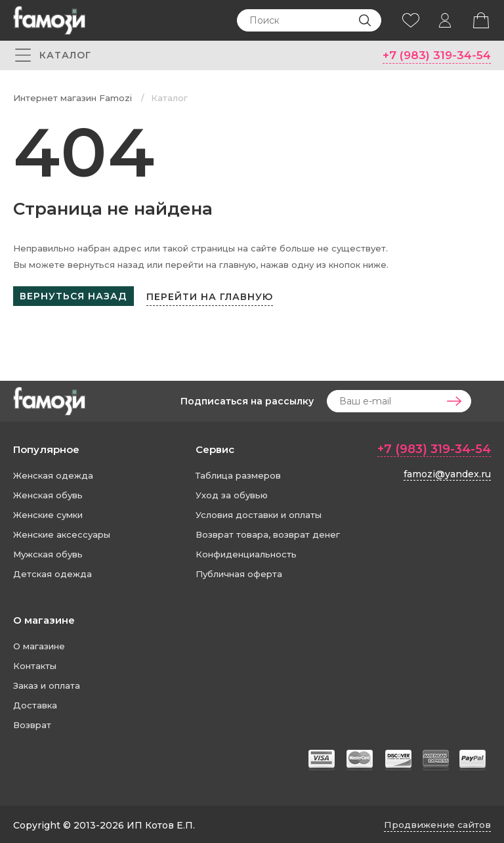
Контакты (35, 664)
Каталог (169, 98)
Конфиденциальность (246, 552)
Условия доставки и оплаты (259, 513)
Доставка (35, 703)
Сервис (215, 447)
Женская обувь (48, 493)
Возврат (32, 723)
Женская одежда (53, 473)
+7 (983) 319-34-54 (434, 55)
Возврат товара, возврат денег (268, 532)
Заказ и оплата (47, 683)
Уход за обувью (232, 493)
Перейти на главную (214, 296)
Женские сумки (48, 513)
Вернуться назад (73, 297)
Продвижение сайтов (436, 823)
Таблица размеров (238, 473)
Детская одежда (52, 572)
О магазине (44, 618)
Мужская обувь (48, 552)
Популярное (46, 447)
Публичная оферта (239, 572)
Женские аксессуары (62, 532)
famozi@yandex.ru (447, 471)
